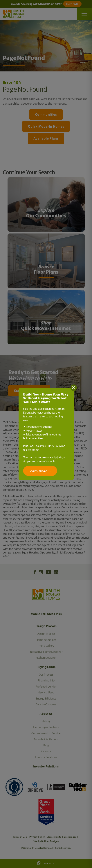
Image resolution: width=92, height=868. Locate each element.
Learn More (38, 471)
